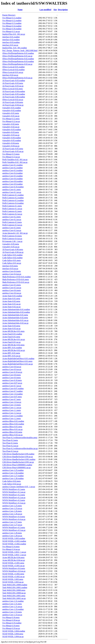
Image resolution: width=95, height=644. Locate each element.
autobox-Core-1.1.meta (12, 410)
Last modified (45, 10)
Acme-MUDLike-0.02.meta (13, 345)
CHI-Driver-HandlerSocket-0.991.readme (19, 459)
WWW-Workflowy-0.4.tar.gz (14, 519)
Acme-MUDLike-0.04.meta (13, 557)
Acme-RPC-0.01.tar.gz (11, 356)
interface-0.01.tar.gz (10, 45)
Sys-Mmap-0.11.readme (12, 18)
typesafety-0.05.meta (11, 244)
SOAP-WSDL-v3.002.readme (14, 544)
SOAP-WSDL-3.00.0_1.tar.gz (14, 552)
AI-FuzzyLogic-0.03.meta (13, 83)
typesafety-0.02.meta (11, 124)
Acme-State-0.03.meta (11, 326)
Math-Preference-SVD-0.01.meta (16, 279)
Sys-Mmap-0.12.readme (12, 21)
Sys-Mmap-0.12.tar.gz (11, 121)
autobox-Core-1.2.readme (12, 416)
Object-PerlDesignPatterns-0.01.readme (18, 53)
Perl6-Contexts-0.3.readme (13, 200)
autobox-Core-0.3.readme (12, 170)
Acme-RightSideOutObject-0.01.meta (17, 361)
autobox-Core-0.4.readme (12, 173)
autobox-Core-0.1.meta (12, 189)
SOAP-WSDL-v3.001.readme (14, 541)
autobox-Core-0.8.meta (12, 375)
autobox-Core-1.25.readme (13, 470)
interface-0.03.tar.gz (10, 269)
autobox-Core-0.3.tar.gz (12, 230)
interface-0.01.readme (11, 37)
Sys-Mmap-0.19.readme (12, 623)
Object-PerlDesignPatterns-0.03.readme (18, 61)
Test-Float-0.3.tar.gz (10, 451)
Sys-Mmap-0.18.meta (11, 617)
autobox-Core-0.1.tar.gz (12, 192)
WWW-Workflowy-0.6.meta (14, 568)
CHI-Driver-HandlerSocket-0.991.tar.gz (18, 462)
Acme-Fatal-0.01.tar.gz (12, 342)
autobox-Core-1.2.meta (12, 418)
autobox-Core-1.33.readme (13, 609)
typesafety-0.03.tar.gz (11, 135)
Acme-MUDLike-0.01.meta (13, 331)
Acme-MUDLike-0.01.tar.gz (14, 339)
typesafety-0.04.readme (12, 138)
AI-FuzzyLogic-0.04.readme (14, 91)
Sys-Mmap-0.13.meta (11, 154)
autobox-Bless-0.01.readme (13, 421)
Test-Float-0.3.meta (10, 443)
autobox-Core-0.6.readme (12, 179)
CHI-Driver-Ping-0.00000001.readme (17, 465)
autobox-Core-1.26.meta (12, 511)
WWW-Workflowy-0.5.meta (14, 527)
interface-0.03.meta (10, 266)
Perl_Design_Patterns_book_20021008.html (20, 50)
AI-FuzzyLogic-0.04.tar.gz (13, 105)
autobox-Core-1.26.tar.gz (12, 514)
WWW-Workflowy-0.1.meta (14, 489)
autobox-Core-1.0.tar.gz (12, 402)
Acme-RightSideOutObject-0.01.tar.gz (18, 364)
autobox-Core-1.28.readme (13, 478)
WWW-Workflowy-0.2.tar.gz (14, 497)
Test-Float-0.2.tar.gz (10, 446)
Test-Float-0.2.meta (10, 440)
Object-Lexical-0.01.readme (13, 67)
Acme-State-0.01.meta (11, 299)
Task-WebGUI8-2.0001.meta (14, 596)
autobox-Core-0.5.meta (12, 285)
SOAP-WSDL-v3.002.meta (13, 574)
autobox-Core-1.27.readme (13, 476)
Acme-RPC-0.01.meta (11, 353)
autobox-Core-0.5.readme (12, 176)
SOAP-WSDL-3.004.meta (13, 634)
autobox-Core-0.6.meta (12, 290)
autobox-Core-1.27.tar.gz (12, 525)
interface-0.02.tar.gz (10, 75)
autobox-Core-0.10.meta (12, 380)
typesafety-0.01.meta (11, 113)
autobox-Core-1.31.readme (13, 601)
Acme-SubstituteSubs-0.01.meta (15, 315)
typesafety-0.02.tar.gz (11, 127)
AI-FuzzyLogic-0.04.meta (13, 102)
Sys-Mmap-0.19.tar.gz (11, 628)
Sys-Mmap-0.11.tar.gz (11, 31)
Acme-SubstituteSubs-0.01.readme (16, 309)
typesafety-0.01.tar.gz (11, 116)
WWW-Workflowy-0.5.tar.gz (14, 530)
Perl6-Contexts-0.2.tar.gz (12, 214)
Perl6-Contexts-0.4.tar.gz (12, 239)
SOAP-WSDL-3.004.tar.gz (13, 637)
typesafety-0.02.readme (12, 110)
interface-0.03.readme (11, 42)
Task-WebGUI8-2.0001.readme (15, 587)
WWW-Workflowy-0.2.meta (14, 495)
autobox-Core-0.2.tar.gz (12, 219)
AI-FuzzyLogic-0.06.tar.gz (13, 252)
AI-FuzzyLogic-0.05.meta (13, 149)
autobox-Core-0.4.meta (12, 271)
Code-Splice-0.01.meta (12, 260)
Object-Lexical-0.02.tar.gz (13, 100)
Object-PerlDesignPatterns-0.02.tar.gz (17, 64)
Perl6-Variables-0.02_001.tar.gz (15, 160)
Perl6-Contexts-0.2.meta (12, 211)
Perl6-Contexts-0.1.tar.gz (12, 209)
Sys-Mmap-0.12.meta (11, 119)
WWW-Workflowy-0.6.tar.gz (14, 571)
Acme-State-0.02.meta (11, 301)
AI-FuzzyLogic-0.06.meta (13, 249)
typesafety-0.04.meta (11, 143)
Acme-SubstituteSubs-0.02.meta (15, 318)
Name (20, 10)
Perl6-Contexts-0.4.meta (12, 236)
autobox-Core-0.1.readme (12, 165)
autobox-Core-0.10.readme (13, 187)
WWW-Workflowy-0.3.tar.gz (14, 503)
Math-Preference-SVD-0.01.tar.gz (16, 282)
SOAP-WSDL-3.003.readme (14, 538)
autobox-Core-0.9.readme (12, 184)
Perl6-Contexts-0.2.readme (13, 198)
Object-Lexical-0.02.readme (13, 70)
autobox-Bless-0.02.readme (13, 424)
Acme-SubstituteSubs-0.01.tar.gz (15, 320)
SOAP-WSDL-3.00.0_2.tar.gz (14, 555)
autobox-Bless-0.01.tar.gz (12, 429)
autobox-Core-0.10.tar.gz (12, 372)
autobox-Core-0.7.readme (12, 391)
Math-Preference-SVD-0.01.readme (17, 277)
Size (55, 10)
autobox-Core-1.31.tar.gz (12, 607)
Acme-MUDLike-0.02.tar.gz (14, 350)
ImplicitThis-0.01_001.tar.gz (14, 34)
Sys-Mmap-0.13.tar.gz (11, 157)
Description (63, 10)
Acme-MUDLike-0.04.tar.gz (14, 560)
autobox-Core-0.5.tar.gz (12, 288)
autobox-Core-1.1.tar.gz (12, 408)
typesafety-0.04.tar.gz (11, 146)
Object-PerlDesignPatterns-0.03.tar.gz (17, 78)
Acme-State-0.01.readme (12, 296)
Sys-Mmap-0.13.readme (12, 23)
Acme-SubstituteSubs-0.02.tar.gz (15, 323)
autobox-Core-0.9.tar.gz (12, 369)
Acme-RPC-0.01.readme (12, 348)
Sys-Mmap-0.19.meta (11, 626)
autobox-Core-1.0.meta (12, 405)
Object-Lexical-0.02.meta (12, 89)
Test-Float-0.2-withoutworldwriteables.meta (20, 438)
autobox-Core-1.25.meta (12, 506)
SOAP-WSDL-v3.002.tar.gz (13, 577)
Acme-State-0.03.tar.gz (12, 329)
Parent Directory (9, 15)
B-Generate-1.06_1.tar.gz (12, 241)
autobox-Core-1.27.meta (12, 522)
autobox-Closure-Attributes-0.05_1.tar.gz (19, 487)
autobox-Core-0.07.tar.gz (12, 383)
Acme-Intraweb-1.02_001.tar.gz (15, 233)
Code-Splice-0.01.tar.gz (12, 263)
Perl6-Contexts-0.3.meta (12, 222)
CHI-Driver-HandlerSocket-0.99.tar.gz (18, 457)
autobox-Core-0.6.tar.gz (12, 293)
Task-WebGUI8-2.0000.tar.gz (14, 593)
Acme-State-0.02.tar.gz (12, 307)
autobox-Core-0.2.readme (12, 168)
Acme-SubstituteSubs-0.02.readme (16, 312)
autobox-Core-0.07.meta (12, 397)
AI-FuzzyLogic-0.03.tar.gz (13, 86)
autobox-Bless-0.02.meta (12, 432)
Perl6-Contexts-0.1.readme (13, 195)
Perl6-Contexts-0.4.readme (13, 203)
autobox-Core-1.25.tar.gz (12, 508)
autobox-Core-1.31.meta (12, 604)
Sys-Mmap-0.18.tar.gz (11, 620)
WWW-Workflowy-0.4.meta (14, 517)
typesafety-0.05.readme (12, 140)
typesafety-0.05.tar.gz (11, 247)
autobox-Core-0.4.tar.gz (12, 274)
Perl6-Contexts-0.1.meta (12, 206)
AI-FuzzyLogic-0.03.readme (14, 80)
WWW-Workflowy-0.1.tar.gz (14, 492)
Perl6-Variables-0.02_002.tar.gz (15, 162)
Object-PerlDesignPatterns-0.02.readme (18, 59)
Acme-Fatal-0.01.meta (11, 337)
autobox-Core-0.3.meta (12, 228)
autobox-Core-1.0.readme (12, 394)
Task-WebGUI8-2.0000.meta (14, 590)
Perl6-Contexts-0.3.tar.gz (12, 225)
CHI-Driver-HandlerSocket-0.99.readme (18, 454)
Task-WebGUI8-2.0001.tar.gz (14, 598)
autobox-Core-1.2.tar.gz (12, 413)
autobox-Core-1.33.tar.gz (12, 615)
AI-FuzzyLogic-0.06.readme (14, 97)
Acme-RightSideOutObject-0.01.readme (18, 358)
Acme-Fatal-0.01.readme (12, 334)
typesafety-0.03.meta (11, 132)
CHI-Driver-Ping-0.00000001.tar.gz (17, 468)
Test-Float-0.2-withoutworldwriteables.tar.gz (20, 448)
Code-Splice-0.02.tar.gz (12, 484)
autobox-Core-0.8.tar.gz (12, 367)
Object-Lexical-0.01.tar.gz (13, 72)
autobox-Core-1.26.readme (13, 473)
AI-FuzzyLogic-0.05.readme (14, 94)
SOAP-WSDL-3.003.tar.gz (13, 582)
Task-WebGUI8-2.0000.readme (15, 585)
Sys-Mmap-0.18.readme (12, 29)
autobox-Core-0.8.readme (12, 181)
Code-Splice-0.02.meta (12, 481)
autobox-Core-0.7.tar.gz (12, 386)
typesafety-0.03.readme (12, 130)
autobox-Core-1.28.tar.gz (12, 536)
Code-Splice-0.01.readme (12, 255)
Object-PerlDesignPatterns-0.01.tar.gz (17, 56)
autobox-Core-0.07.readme (13, 388)
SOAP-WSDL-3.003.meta (13, 579)
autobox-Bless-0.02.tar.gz (12, 435)
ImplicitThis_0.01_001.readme (15, 48)
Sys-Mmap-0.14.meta (11, 547)
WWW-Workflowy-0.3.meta (14, 500)
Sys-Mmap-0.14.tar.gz (11, 549)
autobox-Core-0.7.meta (12, 399)
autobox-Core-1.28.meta (12, 533)
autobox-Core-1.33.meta (12, 612)
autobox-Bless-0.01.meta (12, 427)
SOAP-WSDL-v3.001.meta (13, 563)
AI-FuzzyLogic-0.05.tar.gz (13, 151)
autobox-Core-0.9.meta (12, 378)
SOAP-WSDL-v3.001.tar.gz (13, 566)
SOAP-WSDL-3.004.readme (14, 631)
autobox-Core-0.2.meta (12, 217)
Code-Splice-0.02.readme (12, 258)
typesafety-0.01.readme (12, 108)
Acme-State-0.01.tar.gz (12, 304)
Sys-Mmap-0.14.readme (12, 26)
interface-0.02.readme (11, 40)
